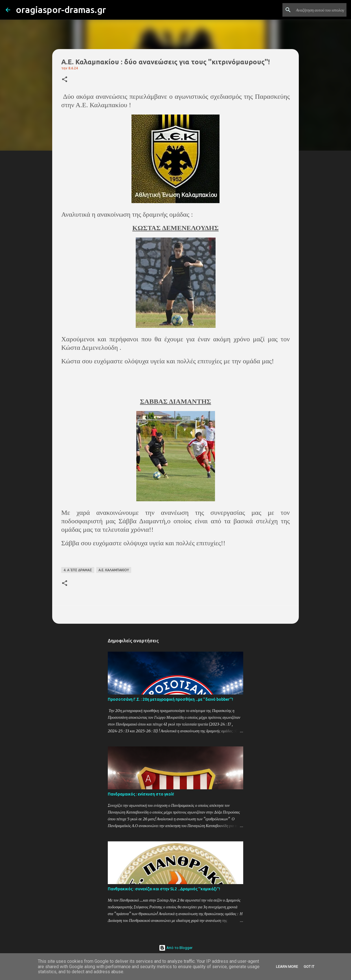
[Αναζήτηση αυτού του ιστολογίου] (317, 10)
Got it (309, 967)
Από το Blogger (176, 948)
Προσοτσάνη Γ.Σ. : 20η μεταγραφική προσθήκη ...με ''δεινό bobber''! (170, 699)
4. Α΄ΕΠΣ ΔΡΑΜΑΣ (78, 570)
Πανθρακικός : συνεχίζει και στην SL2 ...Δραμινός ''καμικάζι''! (164, 889)
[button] (65, 80)
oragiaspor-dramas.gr (61, 10)
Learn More (287, 967)
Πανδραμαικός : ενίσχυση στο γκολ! (141, 794)
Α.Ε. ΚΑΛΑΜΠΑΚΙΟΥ (114, 570)
